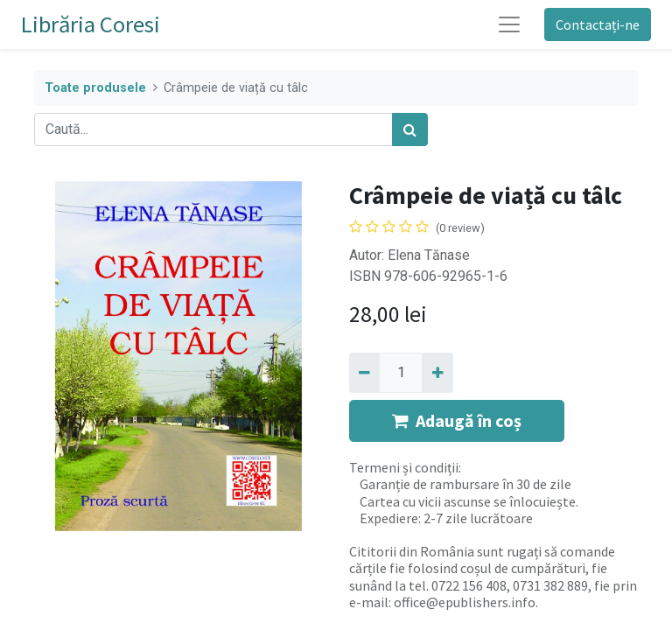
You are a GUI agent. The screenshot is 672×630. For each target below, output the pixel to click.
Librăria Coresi (91, 24)
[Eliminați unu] (364, 373)
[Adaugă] (437, 373)
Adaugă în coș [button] (457, 420)
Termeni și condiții (404, 467)
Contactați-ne (598, 24)
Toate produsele (95, 88)
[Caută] (410, 129)
